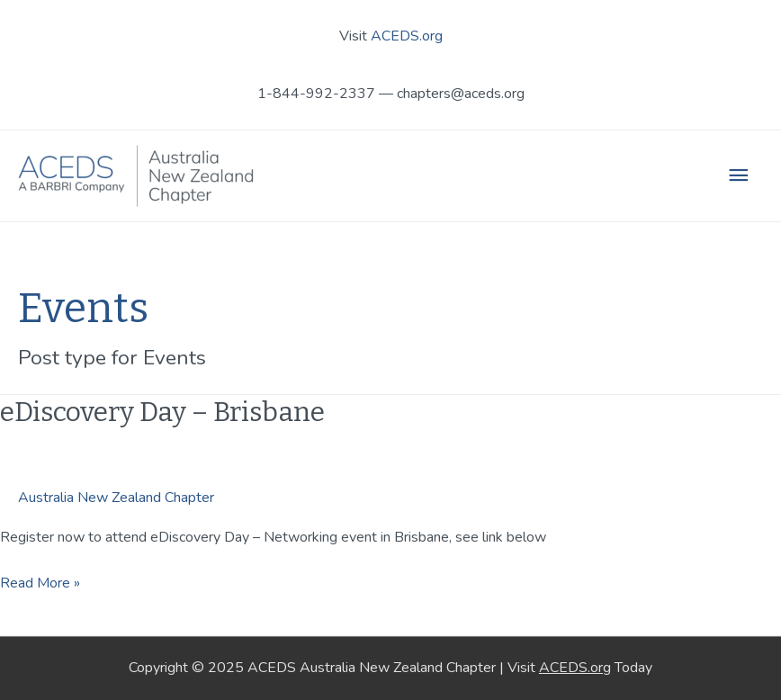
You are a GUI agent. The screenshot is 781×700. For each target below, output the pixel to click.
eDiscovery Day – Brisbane (162, 412)
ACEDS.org (407, 36)
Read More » (40, 583)
